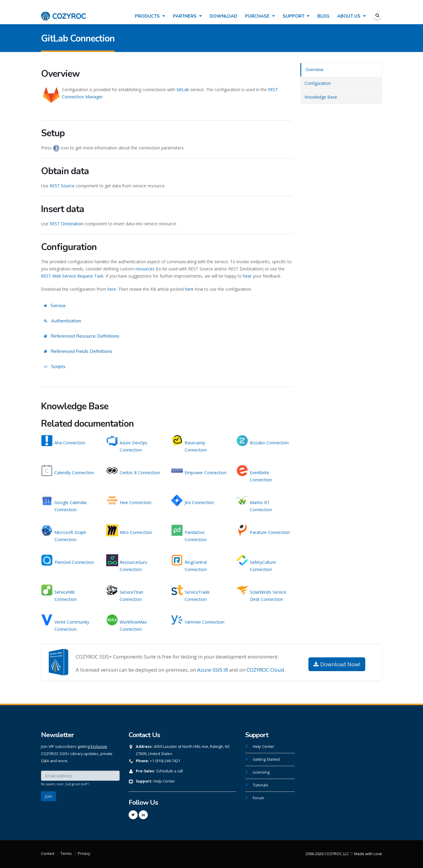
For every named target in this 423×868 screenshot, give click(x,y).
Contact (48, 854)
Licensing (261, 772)
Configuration (318, 83)
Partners (187, 16)
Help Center (164, 781)
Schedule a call (169, 771)
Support (296, 16)
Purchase (260, 16)
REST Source (62, 186)
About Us (352, 16)
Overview (314, 69)
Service (55, 306)
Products (150, 16)
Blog (323, 16)
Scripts (55, 367)
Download (223, 16)
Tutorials (261, 785)
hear (247, 276)
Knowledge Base (321, 97)
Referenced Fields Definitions (78, 351)
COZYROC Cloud (265, 670)
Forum (258, 798)
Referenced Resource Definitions (82, 336)
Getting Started (266, 759)
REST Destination (67, 224)
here (112, 289)
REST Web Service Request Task (72, 276)
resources (145, 269)
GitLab (183, 89)
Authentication (63, 321)
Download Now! (337, 664)
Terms (66, 854)
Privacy (84, 854)
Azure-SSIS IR (213, 670)
